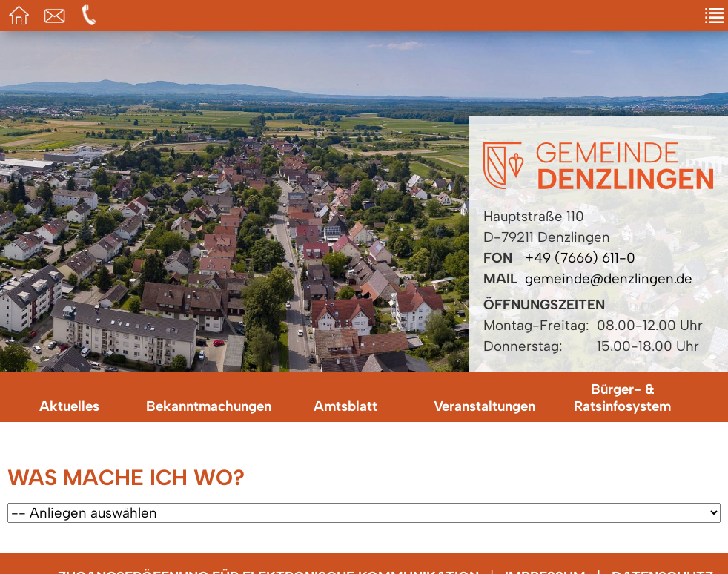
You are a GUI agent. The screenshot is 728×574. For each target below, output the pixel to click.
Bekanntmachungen (209, 406)
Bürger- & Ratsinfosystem (622, 397)
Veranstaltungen (484, 406)
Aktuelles (69, 406)
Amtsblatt (345, 406)
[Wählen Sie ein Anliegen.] (364, 513)
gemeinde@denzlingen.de (609, 278)
